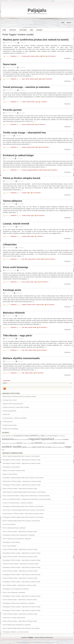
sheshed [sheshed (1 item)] (44, 443)
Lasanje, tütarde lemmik (16, 224)
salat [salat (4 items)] (32, 443)
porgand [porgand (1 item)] (14, 443)
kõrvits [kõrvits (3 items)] (16, 439)
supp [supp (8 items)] (34, 447)
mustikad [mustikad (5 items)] (65, 439)
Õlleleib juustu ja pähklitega (11, 429)
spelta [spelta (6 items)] (24, 447)
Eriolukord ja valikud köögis (18, 155)
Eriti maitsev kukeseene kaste (17, 470)
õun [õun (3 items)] (3, 450)
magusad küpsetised (33, 170)
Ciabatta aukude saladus (10, 425)
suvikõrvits (42, 56)
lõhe (26, 259)
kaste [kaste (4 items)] (55, 436)
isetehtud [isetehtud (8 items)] (34, 436)
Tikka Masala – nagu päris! (18, 335)
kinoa (23, 282)
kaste (23, 79)
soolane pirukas (26, 56)
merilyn (5, 503)
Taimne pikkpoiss (13, 201)
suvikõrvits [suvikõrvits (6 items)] (40, 447)
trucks (44, 642)
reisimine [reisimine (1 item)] (25, 443)
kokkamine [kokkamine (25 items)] (8, 439)
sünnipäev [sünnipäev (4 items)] (48, 447)
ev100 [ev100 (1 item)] (12, 436)
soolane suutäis (35, 56)
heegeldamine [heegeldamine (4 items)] (19, 436)
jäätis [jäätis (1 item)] (39, 436)
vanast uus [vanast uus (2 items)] (61, 447)
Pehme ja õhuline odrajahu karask (22, 178)
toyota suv (55, 642)
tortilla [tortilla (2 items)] (54, 447)
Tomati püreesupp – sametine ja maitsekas (26, 87)
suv (36, 642)
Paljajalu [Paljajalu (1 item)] (4, 443)
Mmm (32, 30)
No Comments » (52, 56)
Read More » (68, 58)
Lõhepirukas (10, 244)
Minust (69, 23)
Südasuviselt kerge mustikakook (16, 528)
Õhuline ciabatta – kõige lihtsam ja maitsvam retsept (26, 460)
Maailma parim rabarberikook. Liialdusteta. (23, 535)
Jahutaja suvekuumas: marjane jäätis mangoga (16, 407)
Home (63, 23)
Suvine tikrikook (16, 467)
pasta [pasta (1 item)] (7, 443)
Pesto (34, 305)
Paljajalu (37, 10)
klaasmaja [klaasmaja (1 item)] (62, 436)
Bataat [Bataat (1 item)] (3, 436)
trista (4, 496)
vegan (32, 216)
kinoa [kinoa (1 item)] (59, 436)
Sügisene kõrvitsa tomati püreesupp (13, 404)
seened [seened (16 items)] (38, 443)
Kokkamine (23, 30)
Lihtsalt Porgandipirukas (10, 411)
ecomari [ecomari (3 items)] (8, 436)
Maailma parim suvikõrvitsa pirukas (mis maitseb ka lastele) (36, 40)
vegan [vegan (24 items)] (68, 447)
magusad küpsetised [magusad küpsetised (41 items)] (41, 439)
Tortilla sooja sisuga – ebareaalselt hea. (25, 133)
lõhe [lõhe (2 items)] (27, 440)
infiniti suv (48, 642)
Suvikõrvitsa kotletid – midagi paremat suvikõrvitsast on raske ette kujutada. (29, 496)
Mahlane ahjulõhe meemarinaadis (21, 358)
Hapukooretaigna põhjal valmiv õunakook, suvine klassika (24, 456)
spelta (40, 79)
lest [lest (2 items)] (24, 440)
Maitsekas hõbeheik (14, 313)
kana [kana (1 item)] (46, 436)
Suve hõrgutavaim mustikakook (20, 589)
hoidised (24, 305)
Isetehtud (13, 30)
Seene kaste (10, 64)
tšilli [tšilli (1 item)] (57, 447)
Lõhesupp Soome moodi (10, 400)
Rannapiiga (6, 460)
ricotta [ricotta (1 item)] (29, 443)
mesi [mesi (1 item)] (55, 440)
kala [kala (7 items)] (43, 436)
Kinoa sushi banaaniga (15, 267)
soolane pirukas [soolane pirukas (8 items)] (58, 443)
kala (23, 259)
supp (36, 102)
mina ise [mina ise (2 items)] (59, 440)
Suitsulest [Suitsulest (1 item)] (29, 447)
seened (27, 79)
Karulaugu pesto (12, 290)
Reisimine (39, 30)
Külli (4, 625)
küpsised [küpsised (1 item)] (21, 440)
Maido (5, 470)
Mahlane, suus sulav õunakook (20, 632)
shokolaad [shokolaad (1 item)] (49, 443)
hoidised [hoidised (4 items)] (27, 436)
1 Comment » (44, 102)
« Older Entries (6, 381)
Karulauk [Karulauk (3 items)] (50, 436)
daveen (5, 499)
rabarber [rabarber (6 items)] (19, 443)
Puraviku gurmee (12, 110)
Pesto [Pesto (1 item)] (10, 443)
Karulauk (24, 170)
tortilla (37, 147)
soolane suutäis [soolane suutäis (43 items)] (12, 447)
